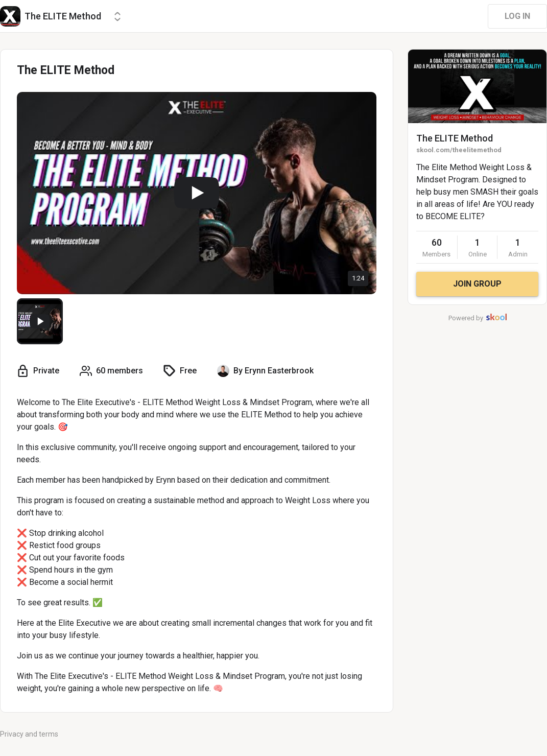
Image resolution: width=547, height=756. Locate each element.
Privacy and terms (29, 734)
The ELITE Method (455, 138)
